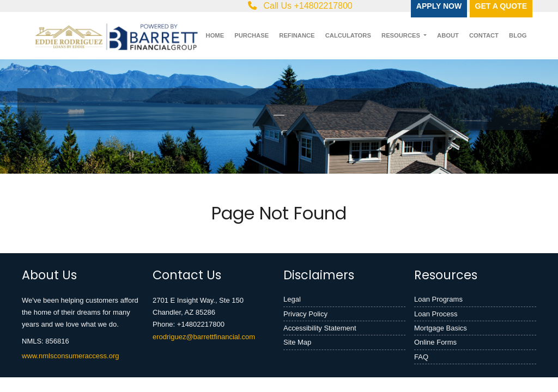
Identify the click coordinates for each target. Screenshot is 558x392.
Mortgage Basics (441, 328)
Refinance (297, 35)
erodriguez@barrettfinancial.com (204, 337)
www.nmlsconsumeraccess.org (70, 356)
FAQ (421, 357)
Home (215, 35)
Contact (484, 35)
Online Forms (435, 342)
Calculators (348, 35)
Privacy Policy (305, 314)
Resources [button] (402, 35)
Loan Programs (438, 299)
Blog (518, 35)
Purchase (251, 35)
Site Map (297, 342)
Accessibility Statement (320, 328)
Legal (292, 299)
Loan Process (436, 314)
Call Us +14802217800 (300, 6)
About (448, 35)
